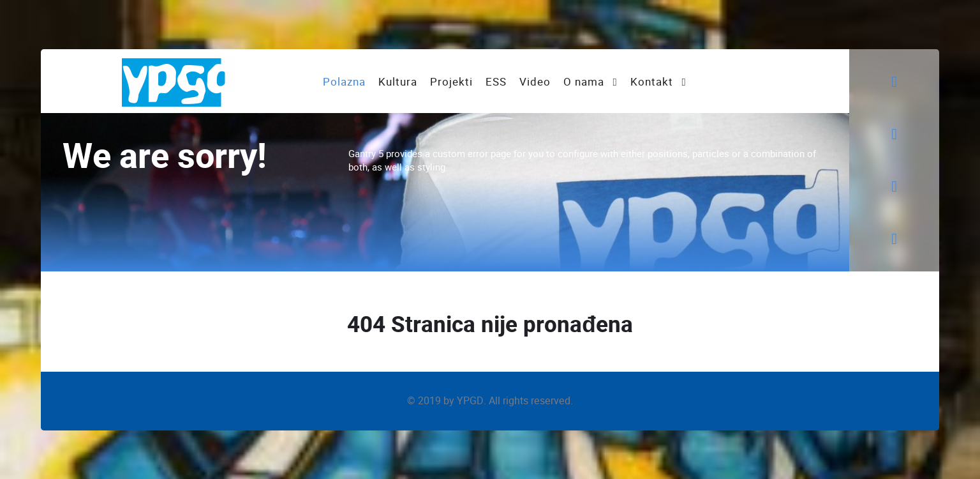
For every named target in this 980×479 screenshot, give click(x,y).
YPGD (470, 401)
